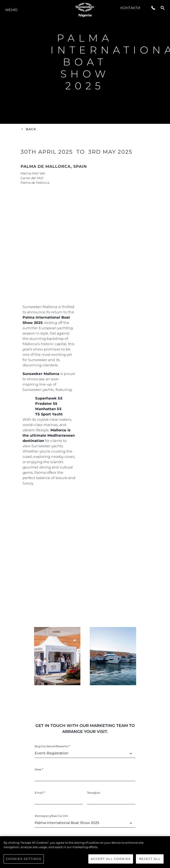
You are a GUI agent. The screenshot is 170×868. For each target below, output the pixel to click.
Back (31, 129)
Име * (39, 769)
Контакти (130, 8)
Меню (11, 10)
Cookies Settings (24, 859)
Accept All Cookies (111, 859)
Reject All (150, 859)
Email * (40, 793)
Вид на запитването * (52, 746)
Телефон (94, 793)
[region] (85, 852)
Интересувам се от (51, 816)
